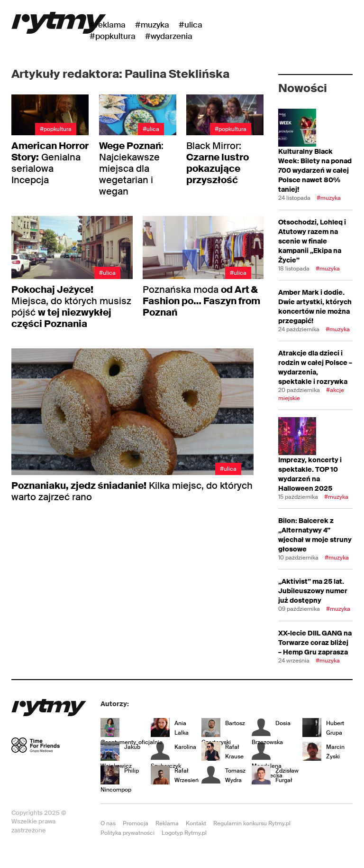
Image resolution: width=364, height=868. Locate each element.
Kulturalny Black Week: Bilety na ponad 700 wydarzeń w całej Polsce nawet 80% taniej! (315, 170)
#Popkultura (113, 36)
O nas (108, 823)
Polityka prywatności (127, 833)
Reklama (167, 823)
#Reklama (108, 25)
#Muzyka (152, 25)
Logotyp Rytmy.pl (184, 833)
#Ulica (191, 25)
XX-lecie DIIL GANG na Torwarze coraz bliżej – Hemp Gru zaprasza (315, 643)
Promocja (136, 823)
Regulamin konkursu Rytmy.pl (252, 823)
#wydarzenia (169, 36)
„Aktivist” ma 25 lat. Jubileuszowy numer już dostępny (313, 591)
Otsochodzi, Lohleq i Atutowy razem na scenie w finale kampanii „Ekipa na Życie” (312, 241)
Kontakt (196, 823)
